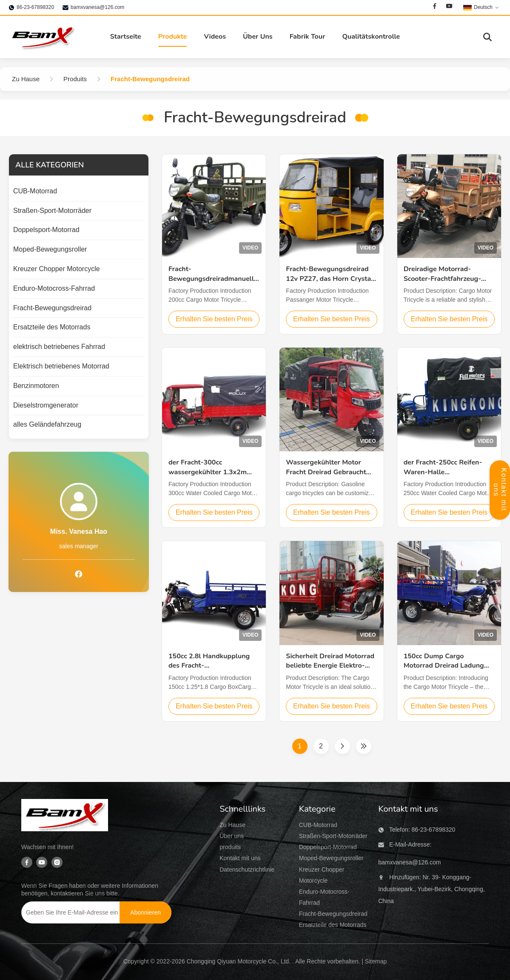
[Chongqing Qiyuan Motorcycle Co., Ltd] (65, 817)
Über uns (232, 836)
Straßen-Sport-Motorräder (333, 836)
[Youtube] (449, 7)
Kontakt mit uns (240, 858)
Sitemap (376, 961)
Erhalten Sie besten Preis (214, 319)
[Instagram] (57, 863)
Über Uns (258, 37)
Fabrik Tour (308, 37)
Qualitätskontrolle (371, 37)
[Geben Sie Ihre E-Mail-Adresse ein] (71, 912)
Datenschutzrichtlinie (247, 870)
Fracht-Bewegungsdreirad (333, 914)
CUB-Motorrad (318, 825)
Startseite (126, 37)
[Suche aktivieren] (487, 37)
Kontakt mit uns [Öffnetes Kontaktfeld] (500, 490)
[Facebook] (435, 7)
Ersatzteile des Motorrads (333, 925)
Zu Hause (232, 825)
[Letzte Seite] (364, 746)
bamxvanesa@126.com (97, 7)
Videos (215, 37)
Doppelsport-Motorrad (328, 847)
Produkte (173, 37)
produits (230, 847)
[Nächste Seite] (342, 746)
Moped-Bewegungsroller (331, 858)
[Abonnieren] (145, 912)
